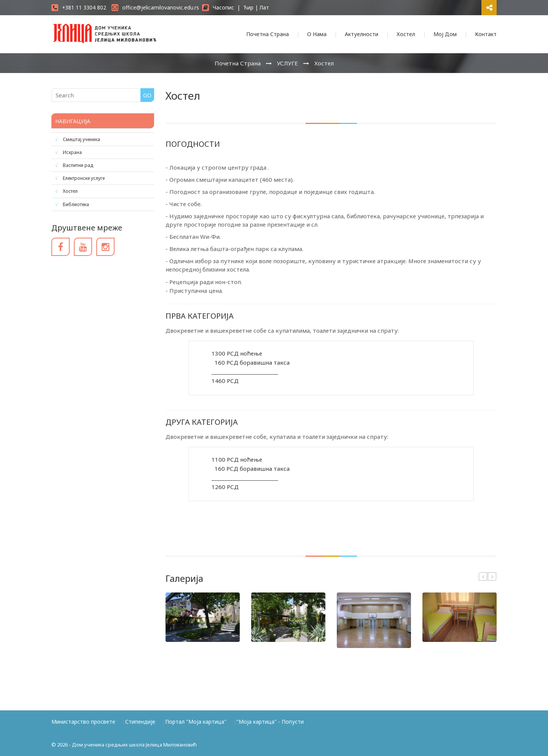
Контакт (486, 34)
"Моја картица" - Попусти (270, 722)
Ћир (248, 7)
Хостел (406, 34)
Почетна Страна (268, 34)
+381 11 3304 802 (79, 7)
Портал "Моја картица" (196, 722)
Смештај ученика (81, 139)
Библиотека (76, 204)
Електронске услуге (84, 178)
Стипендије (140, 722)
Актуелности (362, 34)
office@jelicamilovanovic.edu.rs (155, 7)
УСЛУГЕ (288, 63)
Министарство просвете (83, 722)
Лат (264, 7)
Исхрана (72, 152)
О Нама (317, 34)
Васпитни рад (78, 165)
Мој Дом (445, 34)
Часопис (218, 7)
